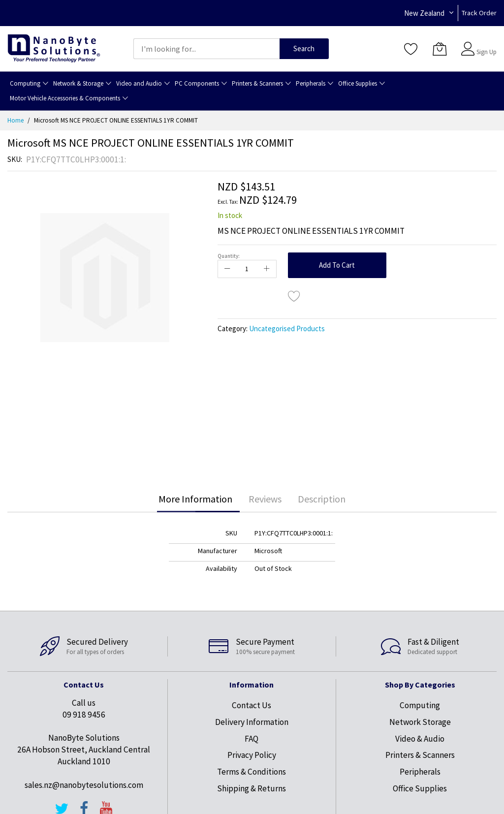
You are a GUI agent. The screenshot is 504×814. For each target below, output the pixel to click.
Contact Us (252, 705)
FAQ (252, 739)
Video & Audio (420, 739)
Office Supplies (420, 788)
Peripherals (420, 772)
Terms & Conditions (252, 772)
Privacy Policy (252, 755)
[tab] (195, 499)
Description (322, 499)
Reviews (265, 499)
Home (16, 120)
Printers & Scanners (420, 755)
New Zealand (424, 13)
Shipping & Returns (252, 788)
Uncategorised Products (287, 329)
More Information (195, 499)
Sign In (485, 44)
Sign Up (487, 52)
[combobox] (206, 49)
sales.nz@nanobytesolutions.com (84, 785)
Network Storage (420, 722)
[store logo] (54, 48)
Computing (420, 705)
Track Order (479, 13)
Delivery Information (252, 722)
